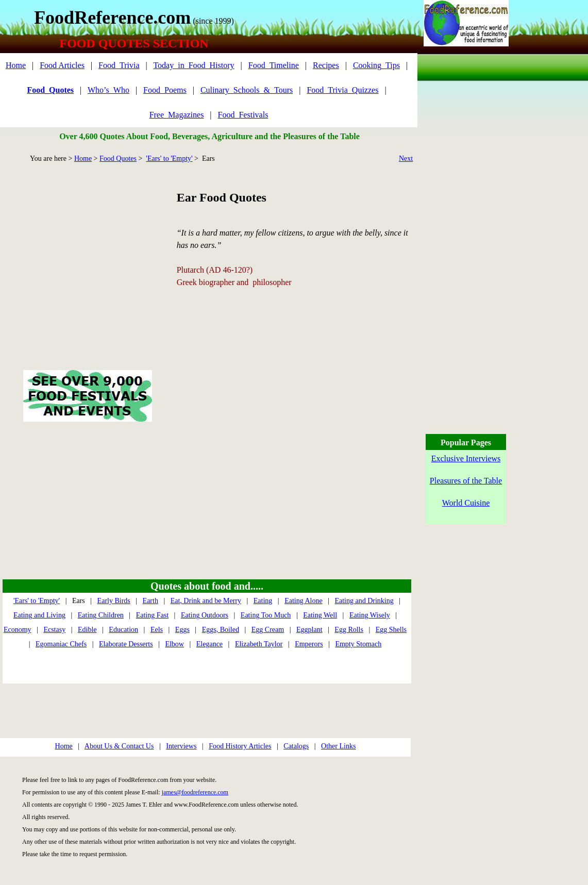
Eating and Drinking (364, 601)
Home (16, 65)
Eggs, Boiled (221, 630)
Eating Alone (304, 601)
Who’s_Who (108, 90)
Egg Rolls (349, 630)
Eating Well (320, 615)
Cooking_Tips (376, 65)
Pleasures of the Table (466, 481)
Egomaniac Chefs (61, 644)
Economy (18, 630)
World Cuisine (466, 503)
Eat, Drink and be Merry (206, 601)
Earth (150, 601)
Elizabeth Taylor (259, 644)
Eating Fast (152, 615)
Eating (263, 601)
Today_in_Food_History (194, 65)
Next (406, 158)
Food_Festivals (243, 115)
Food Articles (62, 65)
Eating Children (101, 615)
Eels (157, 630)
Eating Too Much (266, 615)
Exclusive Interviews (466, 458)
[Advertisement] (87, 255)
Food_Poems (165, 90)
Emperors (309, 644)
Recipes (326, 65)
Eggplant (309, 630)
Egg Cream (268, 630)
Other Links (338, 746)
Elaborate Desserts (126, 644)
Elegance (209, 644)
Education (123, 630)
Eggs (182, 630)
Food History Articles (240, 746)
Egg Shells (391, 630)
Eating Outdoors (205, 615)
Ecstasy (54, 630)
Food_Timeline (274, 65)
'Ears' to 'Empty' (169, 158)
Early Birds (114, 601)
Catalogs (296, 746)
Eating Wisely (370, 615)
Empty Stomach (358, 644)
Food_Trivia (119, 65)
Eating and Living (39, 615)
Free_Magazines (177, 115)
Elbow (174, 644)
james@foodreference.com (195, 792)
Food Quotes (118, 158)
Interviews (181, 746)
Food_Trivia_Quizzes (342, 90)
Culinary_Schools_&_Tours (247, 90)
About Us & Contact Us (119, 746)
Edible (87, 630)
